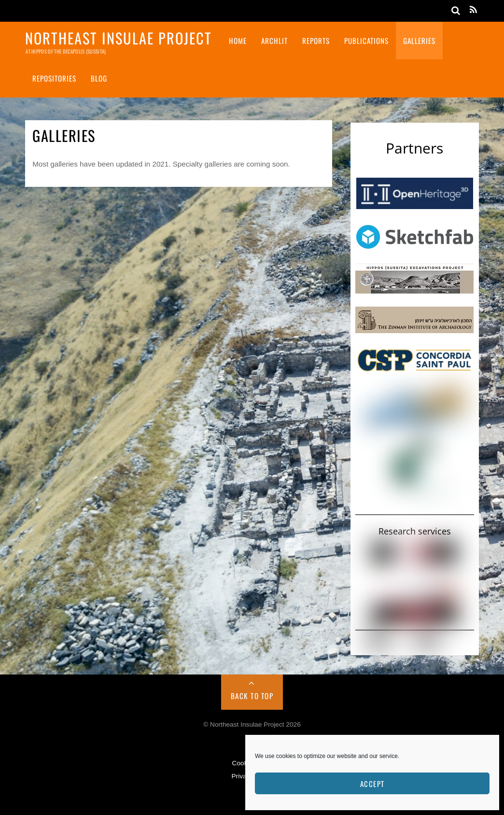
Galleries (419, 41)
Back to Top (252, 696)
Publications (366, 41)
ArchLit (274, 41)
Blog (99, 78)
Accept (372, 784)
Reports (316, 41)
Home (238, 41)
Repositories (54, 78)
